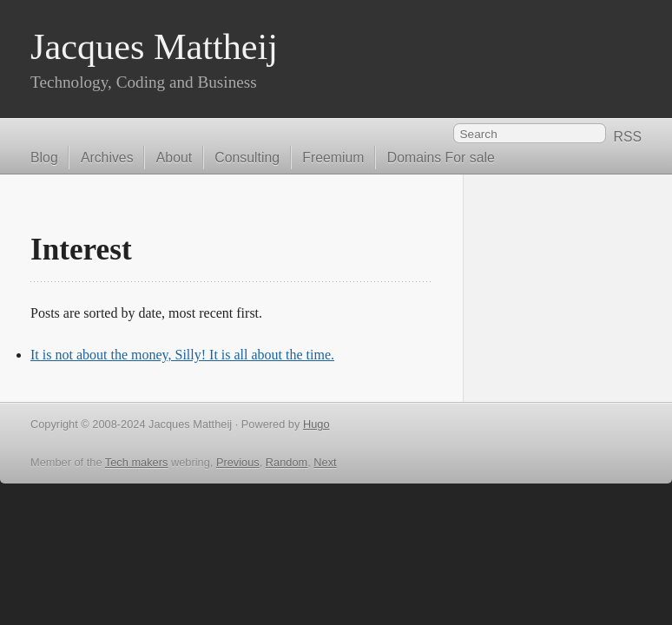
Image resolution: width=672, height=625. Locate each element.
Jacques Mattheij (154, 46)
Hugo (316, 424)
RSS (627, 137)
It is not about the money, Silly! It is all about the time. (182, 355)
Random (287, 462)
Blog (44, 158)
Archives (107, 158)
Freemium (333, 158)
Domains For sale (441, 158)
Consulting (247, 158)
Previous (238, 462)
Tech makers (137, 462)
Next (325, 462)
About (174, 158)
